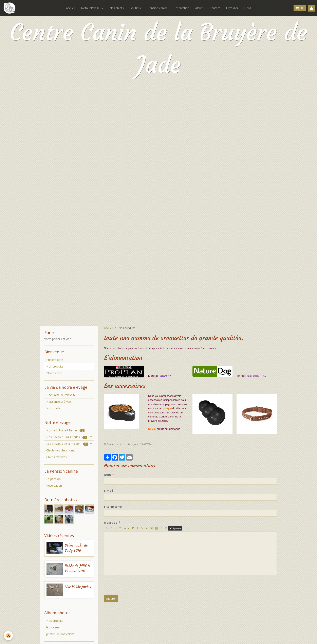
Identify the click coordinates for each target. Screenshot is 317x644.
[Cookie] (9, 636)
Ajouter (111, 599)
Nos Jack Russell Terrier (65, 430)
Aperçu (175, 528)
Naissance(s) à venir (59, 402)
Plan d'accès (54, 373)
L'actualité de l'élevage (61, 395)
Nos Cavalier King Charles (67, 437)
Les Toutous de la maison (67, 444)
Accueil (108, 328)
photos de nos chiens (60, 634)
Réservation (181, 8)
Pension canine (158, 8)
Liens (248, 8)
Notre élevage (91, 8)
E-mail (108, 491)
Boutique (136, 8)
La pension (53, 479)
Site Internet (113, 507)
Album (199, 8)
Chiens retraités (57, 457)
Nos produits (55, 621)
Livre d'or (232, 8)
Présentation (55, 360)
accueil (71, 8)
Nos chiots (117, 8)
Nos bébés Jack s (78, 587)
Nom (107, 475)
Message (111, 523)
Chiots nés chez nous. (61, 450)
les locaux (53, 627)
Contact (215, 8)
